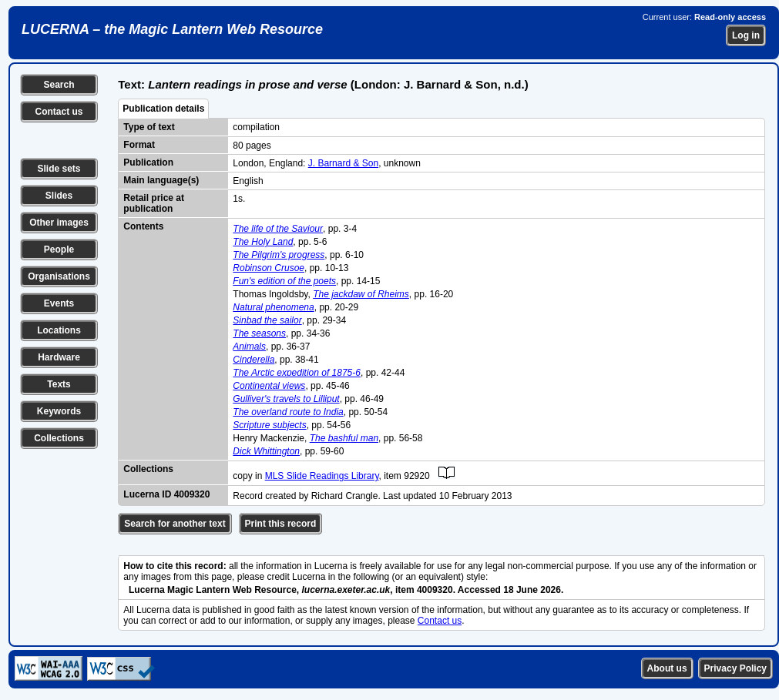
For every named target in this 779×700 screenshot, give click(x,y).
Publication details (163, 109)
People (59, 250)
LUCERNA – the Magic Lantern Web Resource (172, 29)
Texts (59, 384)
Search (59, 85)
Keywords (59, 411)
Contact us (59, 112)
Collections (59, 438)
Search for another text (175, 524)
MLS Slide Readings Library (322, 476)
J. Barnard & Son (343, 163)
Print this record (281, 524)
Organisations (59, 276)
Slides (59, 196)
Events (59, 303)
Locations (59, 330)
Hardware (59, 357)
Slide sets (59, 169)
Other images (59, 223)
